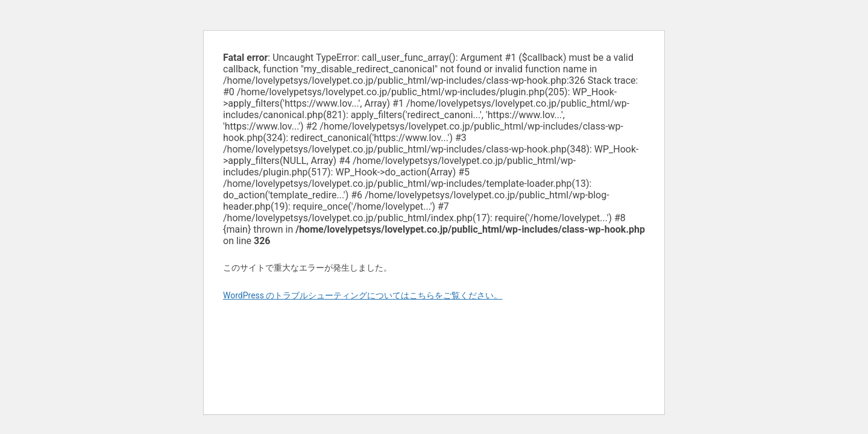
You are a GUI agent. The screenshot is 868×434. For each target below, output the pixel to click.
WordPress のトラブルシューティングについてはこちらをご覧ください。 (363, 295)
